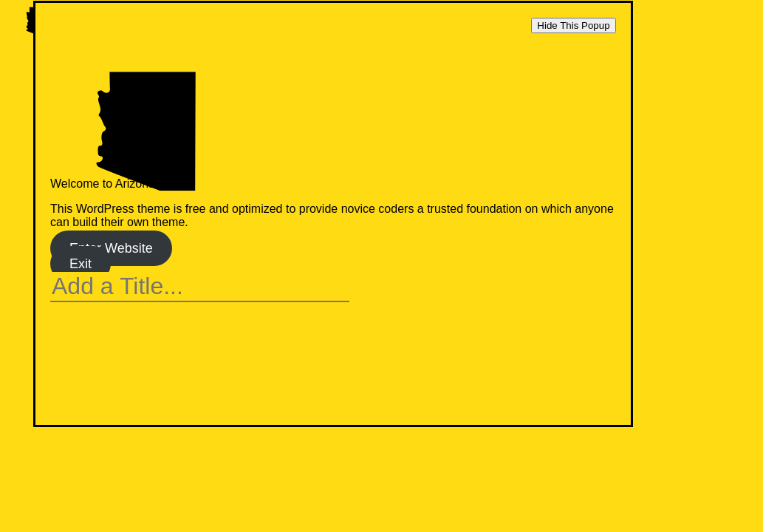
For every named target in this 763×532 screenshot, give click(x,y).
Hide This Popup (573, 25)
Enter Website (111, 248)
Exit (81, 264)
